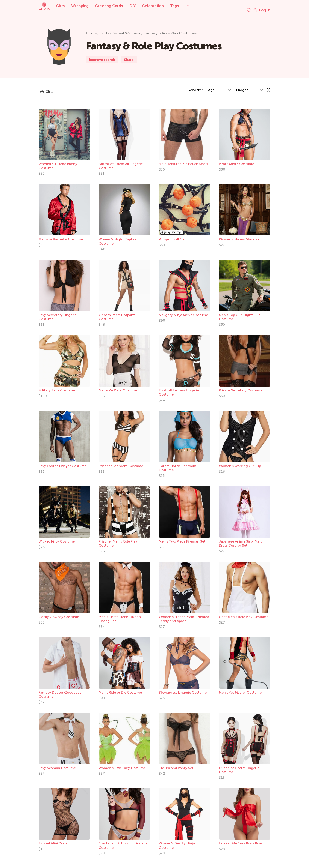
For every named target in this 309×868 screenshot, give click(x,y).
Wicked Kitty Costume (57, 537)
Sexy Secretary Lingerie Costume (58, 313)
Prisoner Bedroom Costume (121, 462)
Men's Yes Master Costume (240, 688)
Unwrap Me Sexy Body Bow (240, 839)
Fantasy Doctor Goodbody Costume (60, 690)
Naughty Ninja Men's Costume (183, 311)
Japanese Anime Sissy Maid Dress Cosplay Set (241, 539)
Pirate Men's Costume (236, 160)
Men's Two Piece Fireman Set (182, 537)
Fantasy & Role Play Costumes (170, 29)
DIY (133, 6)
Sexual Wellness (127, 29)
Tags (175, 6)
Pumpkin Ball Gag (173, 235)
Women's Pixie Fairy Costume (122, 764)
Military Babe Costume (57, 386)
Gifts (60, 6)
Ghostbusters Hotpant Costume (117, 313)
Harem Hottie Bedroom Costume (178, 464)
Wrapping (80, 6)
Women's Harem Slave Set (240, 235)
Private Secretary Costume (241, 386)
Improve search (102, 55)
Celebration (153, 6)
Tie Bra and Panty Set (176, 764)
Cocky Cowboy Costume (59, 612)
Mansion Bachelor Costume (61, 235)
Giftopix (44, 6)
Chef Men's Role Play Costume (244, 612)
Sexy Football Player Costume (63, 462)
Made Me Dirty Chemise (118, 386)
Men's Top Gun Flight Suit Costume (239, 313)
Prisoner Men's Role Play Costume (118, 539)
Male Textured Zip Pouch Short (183, 160)
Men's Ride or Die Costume (120, 688)
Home (91, 29)
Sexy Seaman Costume (57, 764)
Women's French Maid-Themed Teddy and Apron (184, 615)
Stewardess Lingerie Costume (183, 688)
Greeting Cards (109, 6)
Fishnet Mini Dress (53, 839)
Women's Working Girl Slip (240, 462)
